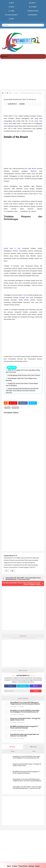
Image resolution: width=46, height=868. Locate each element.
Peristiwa (16, 400)
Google (13, 395)
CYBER (8, 400)
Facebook (23, 395)
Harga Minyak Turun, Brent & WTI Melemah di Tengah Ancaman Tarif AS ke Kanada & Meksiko (25, 695)
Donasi (37, 858)
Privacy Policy (23, 858)
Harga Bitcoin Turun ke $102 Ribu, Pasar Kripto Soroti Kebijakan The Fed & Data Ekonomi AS (25, 703)
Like (10, 678)
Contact (15, 858)
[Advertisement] (23, 67)
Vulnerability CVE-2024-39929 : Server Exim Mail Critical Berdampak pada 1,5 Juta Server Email (23, 571)
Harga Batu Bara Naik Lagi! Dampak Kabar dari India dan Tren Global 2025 (25, 727)
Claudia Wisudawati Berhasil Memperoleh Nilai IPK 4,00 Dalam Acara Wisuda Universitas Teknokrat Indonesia (22, 383)
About (9, 858)
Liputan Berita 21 (10, 548)
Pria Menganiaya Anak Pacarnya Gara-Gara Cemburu (24, 368)
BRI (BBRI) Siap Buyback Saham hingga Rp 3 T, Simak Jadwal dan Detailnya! (24, 719)
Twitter (33, 395)
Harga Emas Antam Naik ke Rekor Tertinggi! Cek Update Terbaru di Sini (25, 711)
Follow (23, 678)
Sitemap (31, 858)
